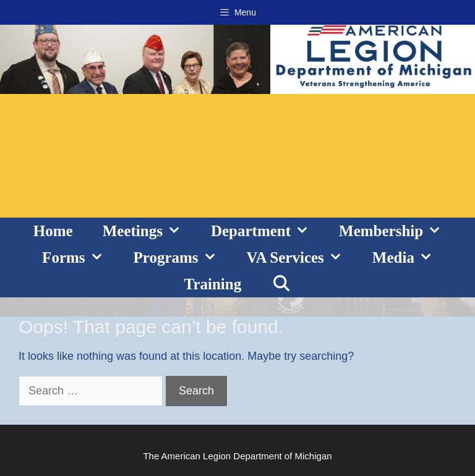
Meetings (149, 231)
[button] (179, 231)
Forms (80, 257)
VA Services (302, 257)
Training (213, 284)
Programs (183, 257)
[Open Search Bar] (281, 284)
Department (267, 231)
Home (53, 231)
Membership (398, 231)
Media (410, 257)
